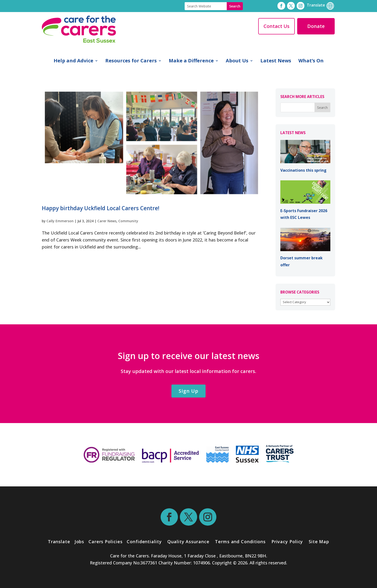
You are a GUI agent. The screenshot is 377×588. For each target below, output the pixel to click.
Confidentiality (144, 542)
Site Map (319, 542)
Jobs (79, 542)
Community (128, 221)
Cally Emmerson (60, 221)
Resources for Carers (131, 61)
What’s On (311, 61)
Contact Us (276, 26)
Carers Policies (106, 542)
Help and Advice (73, 61)
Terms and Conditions (240, 542)
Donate (316, 26)
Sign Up (188, 391)
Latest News (276, 61)
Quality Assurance (188, 542)
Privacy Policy (287, 542)
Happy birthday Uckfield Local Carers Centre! (101, 208)
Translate (59, 542)
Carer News (107, 221)
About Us (237, 61)
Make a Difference (191, 61)
